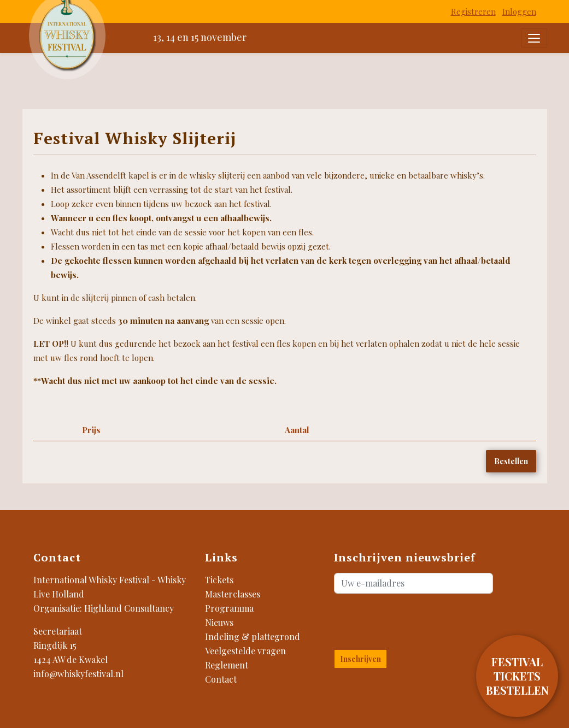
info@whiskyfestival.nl (78, 674)
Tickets (219, 580)
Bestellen (511, 461)
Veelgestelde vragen (245, 651)
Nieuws (219, 622)
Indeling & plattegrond (253, 637)
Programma (229, 608)
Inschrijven (360, 659)
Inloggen (519, 11)
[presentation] (398, 619)
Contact (221, 679)
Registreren (473, 11)
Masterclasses (233, 594)
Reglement (227, 665)
